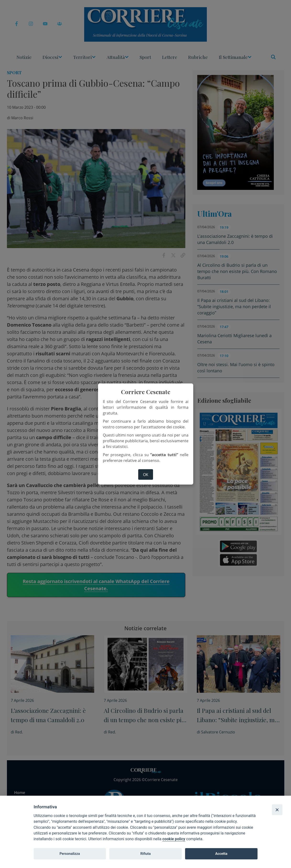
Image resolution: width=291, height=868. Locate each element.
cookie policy (174, 839)
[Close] (277, 810)
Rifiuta (145, 854)
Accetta (221, 854)
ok (146, 475)
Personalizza (70, 854)
